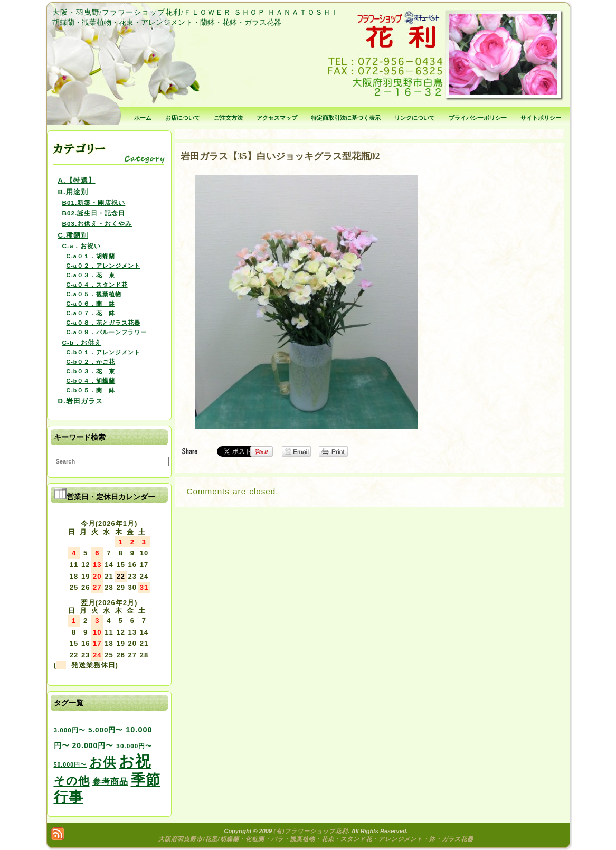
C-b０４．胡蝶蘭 (91, 381)
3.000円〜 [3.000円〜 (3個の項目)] (70, 730)
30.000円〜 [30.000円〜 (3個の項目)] (134, 746)
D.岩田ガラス (80, 401)
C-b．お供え (82, 342)
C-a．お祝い (82, 246)
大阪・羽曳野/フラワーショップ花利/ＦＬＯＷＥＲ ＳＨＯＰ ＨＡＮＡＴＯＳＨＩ (196, 12)
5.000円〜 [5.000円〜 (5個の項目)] (106, 730)
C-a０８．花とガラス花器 (103, 323)
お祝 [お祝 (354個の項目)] (135, 761)
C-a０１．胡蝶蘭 (91, 256)
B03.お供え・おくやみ (97, 224)
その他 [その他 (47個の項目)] (72, 781)
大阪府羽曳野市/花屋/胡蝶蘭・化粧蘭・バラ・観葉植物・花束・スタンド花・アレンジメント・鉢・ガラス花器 (316, 839)
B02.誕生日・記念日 (94, 213)
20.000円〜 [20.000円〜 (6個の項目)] (93, 745)
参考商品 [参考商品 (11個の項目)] (110, 781)
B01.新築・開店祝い (94, 202)
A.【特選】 (77, 180)
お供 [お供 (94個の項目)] (103, 762)
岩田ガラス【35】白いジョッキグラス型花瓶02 (280, 156)
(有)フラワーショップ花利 (311, 831)
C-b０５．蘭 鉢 (91, 390)
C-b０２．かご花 (91, 362)
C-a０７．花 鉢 (91, 313)
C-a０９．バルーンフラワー (107, 332)
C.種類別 (73, 235)
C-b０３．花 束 (91, 371)
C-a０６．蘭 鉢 (91, 304)
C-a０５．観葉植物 (94, 294)
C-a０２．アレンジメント (103, 266)
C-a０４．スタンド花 (97, 285)
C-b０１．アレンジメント (104, 352)
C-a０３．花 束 (91, 275)
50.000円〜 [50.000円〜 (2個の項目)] (70, 764)
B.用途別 (73, 192)
